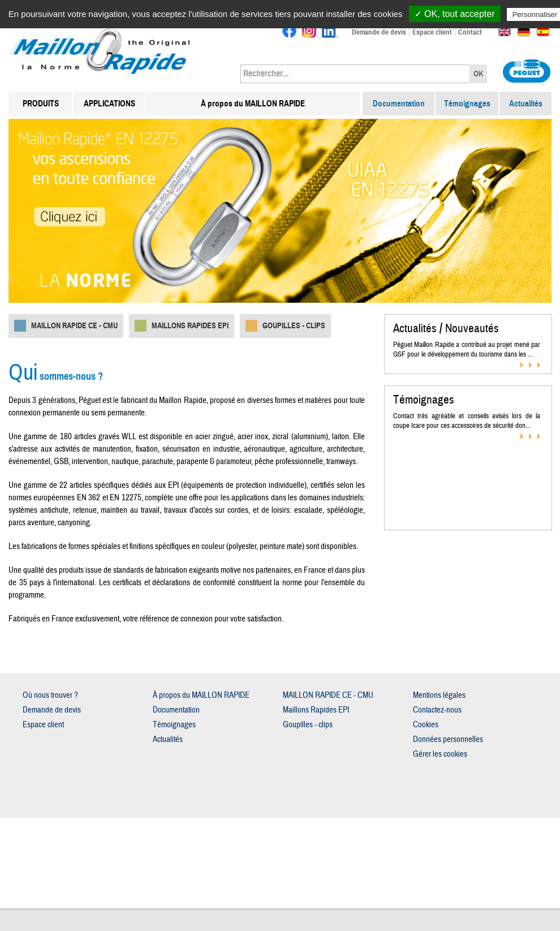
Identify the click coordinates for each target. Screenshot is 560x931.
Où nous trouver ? (50, 695)
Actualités (526, 104)
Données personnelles (448, 739)
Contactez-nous (437, 710)
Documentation (399, 104)
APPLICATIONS (109, 104)
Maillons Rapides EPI (190, 326)
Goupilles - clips (294, 326)
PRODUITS (41, 104)
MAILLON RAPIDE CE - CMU (74, 326)
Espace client (432, 32)
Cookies (426, 725)
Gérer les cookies (440, 754)
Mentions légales (439, 695)
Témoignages (467, 104)
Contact (470, 32)
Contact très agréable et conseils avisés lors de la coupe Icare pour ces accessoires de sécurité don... (467, 421)
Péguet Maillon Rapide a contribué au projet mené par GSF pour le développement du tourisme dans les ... (467, 349)
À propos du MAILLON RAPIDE (253, 104)
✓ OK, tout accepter (455, 14)
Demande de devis (379, 32)
